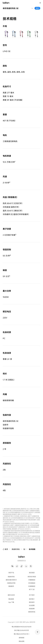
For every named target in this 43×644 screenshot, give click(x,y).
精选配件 (11, 586)
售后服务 (11, 599)
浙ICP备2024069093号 (21, 630)
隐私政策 (22, 641)
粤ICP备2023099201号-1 (21, 634)
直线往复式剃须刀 (11, 580)
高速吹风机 (16, 549)
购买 (37, 8)
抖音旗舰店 (32, 586)
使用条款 (22, 638)
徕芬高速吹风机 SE (11, 8)
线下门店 (32, 589)
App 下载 (11, 602)
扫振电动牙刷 (11, 583)
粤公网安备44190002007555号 (22, 627)
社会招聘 (32, 605)
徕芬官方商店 (32, 577)
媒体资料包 (32, 612)
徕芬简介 (32, 599)
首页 (5, 549)
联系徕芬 (32, 602)
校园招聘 (32, 609)
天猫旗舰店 (32, 580)
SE (24, 549)
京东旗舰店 (32, 583)
